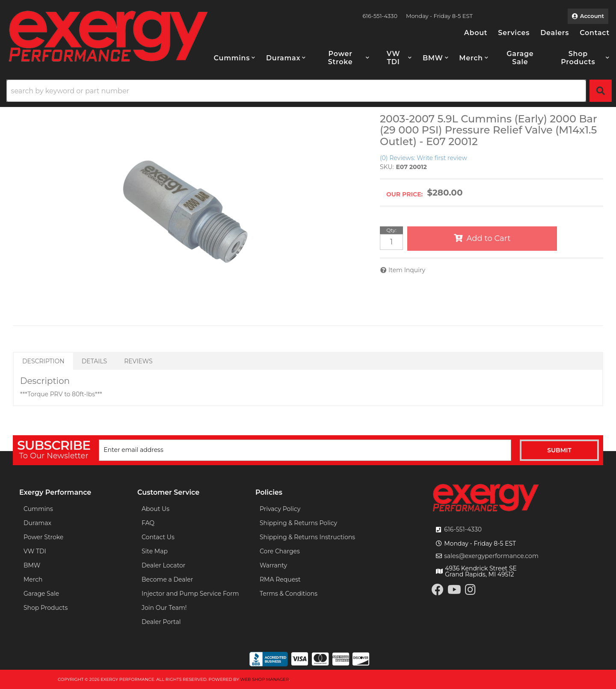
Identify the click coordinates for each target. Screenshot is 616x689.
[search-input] (296, 91)
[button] (235, 58)
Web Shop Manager (264, 679)
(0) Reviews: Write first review (423, 158)
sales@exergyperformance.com (491, 556)
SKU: (387, 167)
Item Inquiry (407, 270)
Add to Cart (489, 238)
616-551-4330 (463, 529)
